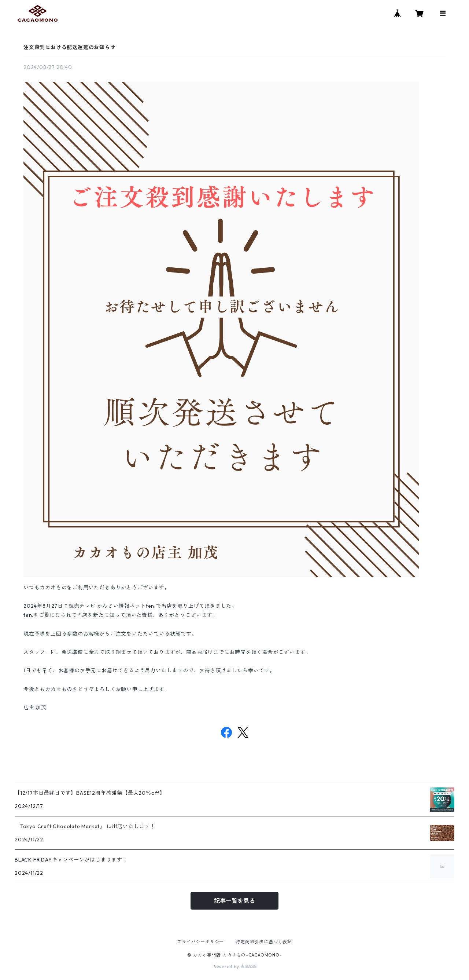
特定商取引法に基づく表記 (264, 942)
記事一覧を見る (234, 901)
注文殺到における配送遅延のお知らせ (70, 47)
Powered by (235, 967)
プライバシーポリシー (200, 942)
